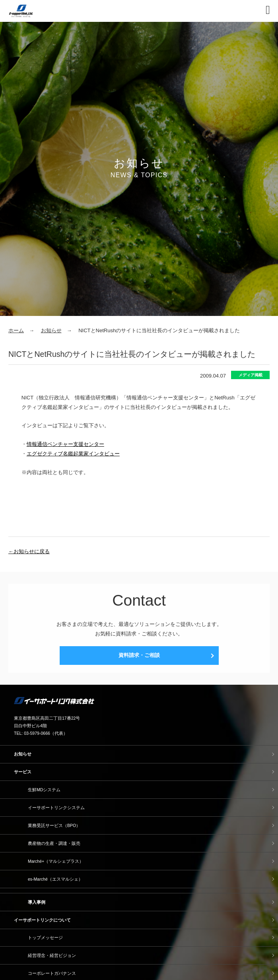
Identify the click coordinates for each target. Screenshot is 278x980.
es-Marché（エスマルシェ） (55, 879)
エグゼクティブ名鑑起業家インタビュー (73, 454)
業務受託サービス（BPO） (54, 825)
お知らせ (51, 330)
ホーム (16, 330)
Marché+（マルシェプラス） (56, 861)
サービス (23, 772)
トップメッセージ (45, 937)
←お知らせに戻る (29, 551)
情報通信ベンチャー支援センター (65, 444)
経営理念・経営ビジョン (52, 955)
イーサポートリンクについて (42, 920)
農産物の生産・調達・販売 (54, 843)
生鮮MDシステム (44, 790)
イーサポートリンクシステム (56, 808)
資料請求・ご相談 (139, 655)
